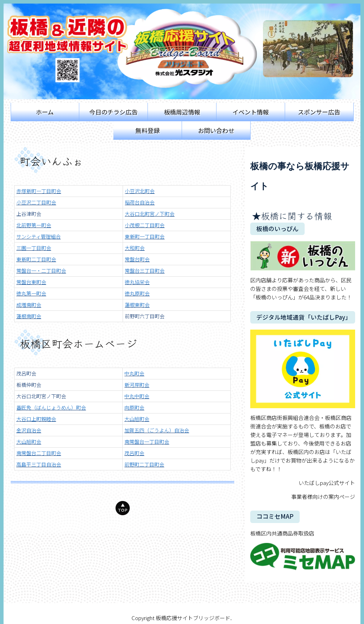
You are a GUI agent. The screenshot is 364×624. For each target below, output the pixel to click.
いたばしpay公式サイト (327, 483)
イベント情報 (251, 112)
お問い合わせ (216, 130)
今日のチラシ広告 (113, 112)
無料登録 (148, 130)
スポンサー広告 (319, 112)
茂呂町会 (26, 373)
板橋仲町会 (29, 385)
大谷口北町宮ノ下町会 (41, 396)
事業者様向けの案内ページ (323, 497)
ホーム (45, 112)
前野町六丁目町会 (145, 316)
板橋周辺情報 (182, 112)
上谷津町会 (29, 214)
